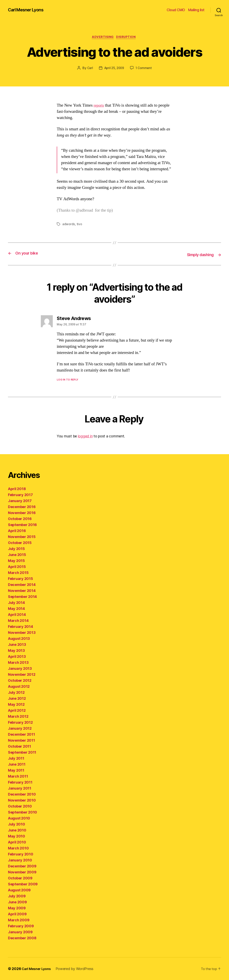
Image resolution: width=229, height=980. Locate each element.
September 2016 (22, 525)
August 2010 (19, 818)
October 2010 (20, 806)
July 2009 (17, 896)
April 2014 (17, 615)
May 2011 (16, 770)
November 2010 (22, 800)
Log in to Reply (68, 380)
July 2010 (17, 824)
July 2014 (16, 603)
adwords (69, 225)
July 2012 (16, 692)
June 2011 (17, 764)
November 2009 (22, 872)
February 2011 (20, 782)
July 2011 (16, 758)
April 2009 (17, 914)
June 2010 (17, 830)
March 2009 (19, 920)
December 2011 (22, 734)
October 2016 (20, 519)
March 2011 (18, 776)
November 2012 (22, 674)
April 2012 (17, 710)
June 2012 (17, 698)
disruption (128, 38)
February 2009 (21, 926)
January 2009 (20, 932)
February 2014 (21, 627)
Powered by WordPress (78, 969)
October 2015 (20, 543)
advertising (103, 38)
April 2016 (17, 531)
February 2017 (20, 495)
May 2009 (17, 908)
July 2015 (16, 549)
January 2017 (20, 501)
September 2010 (23, 812)
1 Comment (144, 69)
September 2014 (22, 597)
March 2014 (18, 621)
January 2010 (20, 860)
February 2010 (21, 854)
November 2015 (22, 537)
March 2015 (18, 573)
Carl (89, 69)
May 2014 (16, 609)
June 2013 (17, 645)
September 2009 (23, 884)
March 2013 (18, 662)
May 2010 (17, 836)
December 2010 (22, 794)
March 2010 (18, 848)
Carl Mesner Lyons (28, 10)
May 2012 (16, 704)
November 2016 (22, 513)
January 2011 (20, 788)
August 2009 (19, 890)
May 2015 (16, 561)
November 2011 (22, 740)
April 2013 (17, 656)
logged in (85, 436)
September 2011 (22, 752)
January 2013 (20, 668)
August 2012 (19, 686)
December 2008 (22, 938)
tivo (80, 225)
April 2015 (17, 567)
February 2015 (21, 579)
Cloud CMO (176, 10)
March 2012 (18, 716)
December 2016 (22, 507)
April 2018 (17, 489)
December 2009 (22, 866)
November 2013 (22, 633)
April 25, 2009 (114, 69)
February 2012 (20, 722)
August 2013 (19, 639)
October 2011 (20, 746)
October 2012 (20, 680)
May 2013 (16, 651)
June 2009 (17, 902)
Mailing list (196, 10)
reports (99, 106)
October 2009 (20, 878)
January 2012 (20, 728)
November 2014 (22, 591)
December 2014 (22, 585)
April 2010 (17, 842)
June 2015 (17, 555)
